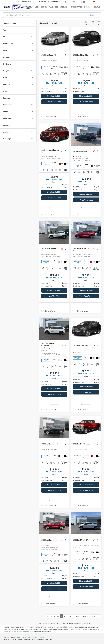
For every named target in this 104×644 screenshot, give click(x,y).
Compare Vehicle (51, 116)
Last (86, 616)
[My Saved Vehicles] (96, 2)
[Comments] (63, 74)
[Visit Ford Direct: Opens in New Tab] (54, 639)
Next (79, 616)
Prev (57, 616)
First (49, 616)
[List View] (99, 23)
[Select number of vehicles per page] (96, 616)
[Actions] (65, 55)
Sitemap (24, 637)
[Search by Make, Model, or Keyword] (49, 15)
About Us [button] (96, 7)
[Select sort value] (87, 23)
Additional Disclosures (38, 637)
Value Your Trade (54, 102)
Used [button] (37, 7)
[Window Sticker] (66, 74)
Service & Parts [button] (76, 7)
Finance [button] (87, 7)
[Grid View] (93, 23)
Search (92, 15)
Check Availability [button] (54, 96)
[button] (67, 38)
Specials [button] (64, 7)
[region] (54, 90)
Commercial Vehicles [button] (50, 7)
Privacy (29, 637)
